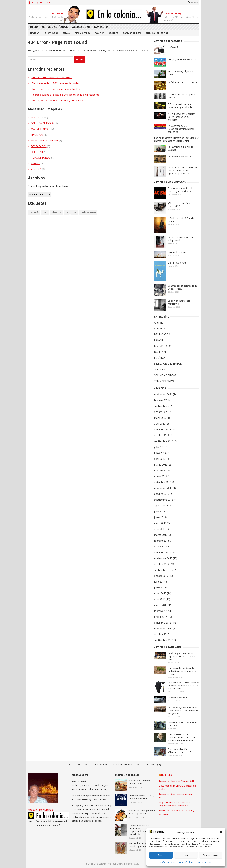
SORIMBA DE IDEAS (132, 33)
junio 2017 (160, 588)
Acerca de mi (81, 27)
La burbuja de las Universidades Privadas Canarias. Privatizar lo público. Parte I (183, 686)
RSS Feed (167, 775)
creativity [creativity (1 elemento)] (35, 212)
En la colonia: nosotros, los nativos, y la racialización (181, 190)
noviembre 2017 (163, 558)
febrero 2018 (161, 541)
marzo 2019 (161, 465)
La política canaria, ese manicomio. (179, 302)
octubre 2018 (162, 494)
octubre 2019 (162, 435)
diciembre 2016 (163, 623)
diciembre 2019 (163, 429)
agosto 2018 (161, 506)
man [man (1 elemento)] (75, 212)
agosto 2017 (161, 576)
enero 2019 (161, 476)
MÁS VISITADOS (83, 33)
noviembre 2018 (163, 488)
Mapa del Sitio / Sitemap (40, 810)
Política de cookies (168, 862)
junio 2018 (160, 517)
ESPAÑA (67, 33)
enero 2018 (161, 547)
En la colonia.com (102, 864)
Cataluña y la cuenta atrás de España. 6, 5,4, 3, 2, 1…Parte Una (182, 656)
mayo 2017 (160, 593)
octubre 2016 (162, 634)
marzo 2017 (161, 605)
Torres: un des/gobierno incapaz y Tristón (56, 89)
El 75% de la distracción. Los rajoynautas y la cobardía (182, 106)
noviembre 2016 (163, 628)
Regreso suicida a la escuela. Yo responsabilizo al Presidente (65, 95)
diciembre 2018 (163, 482)
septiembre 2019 (164, 441)
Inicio (34, 27)
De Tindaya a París (177, 263)
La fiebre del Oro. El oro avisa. (183, 82)
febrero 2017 (161, 611)
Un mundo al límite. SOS (180, 252)
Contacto (101, 27)
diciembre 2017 (163, 552)
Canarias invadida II (177, 698)
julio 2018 (160, 511)
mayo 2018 (160, 523)
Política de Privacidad (97, 765)
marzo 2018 (161, 535)
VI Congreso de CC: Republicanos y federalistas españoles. (181, 129)
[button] (221, 832)
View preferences (211, 855)
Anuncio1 (159, 323)
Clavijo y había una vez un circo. (183, 59)
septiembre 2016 (164, 640)
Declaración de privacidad (189, 862)
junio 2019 (160, 453)
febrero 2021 (161, 400)
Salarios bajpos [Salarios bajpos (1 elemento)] (89, 212)
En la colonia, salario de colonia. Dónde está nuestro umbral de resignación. (184, 711)
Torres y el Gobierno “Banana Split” (52, 77)
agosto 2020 (161, 412)
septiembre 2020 (164, 406)
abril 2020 (160, 424)
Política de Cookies (123, 765)
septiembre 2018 (164, 500)
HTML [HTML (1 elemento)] (46, 212)
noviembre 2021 (163, 394)
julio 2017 (160, 582)
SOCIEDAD (113, 33)
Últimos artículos (55, 27)
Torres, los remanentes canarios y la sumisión (58, 101)
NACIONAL (35, 33)
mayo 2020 (160, 418)
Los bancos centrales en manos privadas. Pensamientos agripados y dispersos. (184, 171)
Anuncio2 (36, 169)
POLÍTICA (99, 33)
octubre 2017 (162, 564)
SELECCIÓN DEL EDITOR (157, 33)
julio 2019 (160, 447)
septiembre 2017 (164, 570)
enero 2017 (161, 617)
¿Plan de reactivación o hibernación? (179, 205)
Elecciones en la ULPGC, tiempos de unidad (56, 83)
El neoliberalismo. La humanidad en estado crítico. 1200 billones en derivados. (182, 737)
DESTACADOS (52, 33)
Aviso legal (74, 765)
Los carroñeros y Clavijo (180, 157)
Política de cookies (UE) (149, 765)
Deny (186, 855)
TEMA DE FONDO (41, 158)
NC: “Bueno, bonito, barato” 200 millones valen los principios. (182, 117)
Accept (161, 855)
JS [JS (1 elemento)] (68, 212)
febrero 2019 (161, 470)
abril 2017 (160, 599)
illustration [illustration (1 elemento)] (57, 212)
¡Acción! (173, 47)
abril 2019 (160, 459)
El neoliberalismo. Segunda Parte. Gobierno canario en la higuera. (182, 671)
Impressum (207, 862)
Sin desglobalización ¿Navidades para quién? (179, 751)
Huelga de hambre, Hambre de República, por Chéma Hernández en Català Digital (176, 139)
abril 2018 (160, 529)
